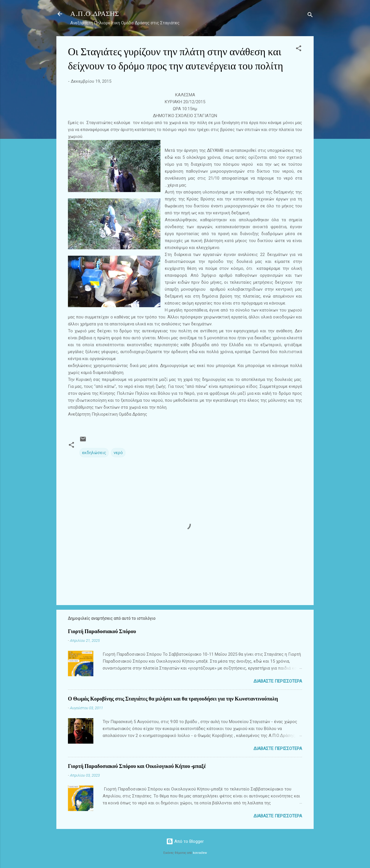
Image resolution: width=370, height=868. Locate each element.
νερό (118, 453)
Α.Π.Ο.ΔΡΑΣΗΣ (95, 14)
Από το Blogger (185, 841)
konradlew (200, 853)
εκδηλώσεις (94, 453)
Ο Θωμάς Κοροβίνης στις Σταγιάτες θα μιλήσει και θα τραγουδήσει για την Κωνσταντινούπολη (173, 699)
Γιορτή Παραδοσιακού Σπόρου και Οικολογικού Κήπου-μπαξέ (137, 766)
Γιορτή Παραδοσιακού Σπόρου (102, 632)
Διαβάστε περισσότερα (278, 681)
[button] (299, 49)
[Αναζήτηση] (310, 16)
